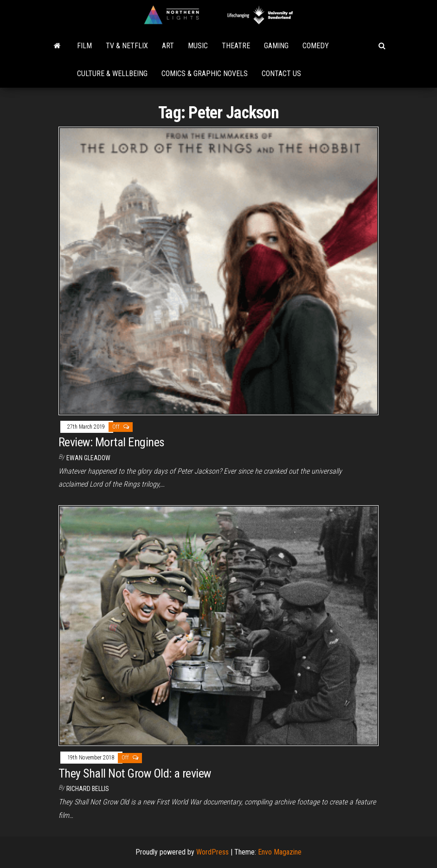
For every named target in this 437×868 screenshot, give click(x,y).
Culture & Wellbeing (112, 74)
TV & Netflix (127, 46)
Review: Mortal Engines (112, 442)
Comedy (316, 46)
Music (198, 46)
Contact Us (281, 74)
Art (168, 46)
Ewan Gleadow (88, 458)
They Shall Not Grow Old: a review (135, 773)
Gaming (276, 46)
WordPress (212, 852)
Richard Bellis (88, 789)
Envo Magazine (280, 852)
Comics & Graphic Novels (205, 74)
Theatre (236, 46)
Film (84, 46)
